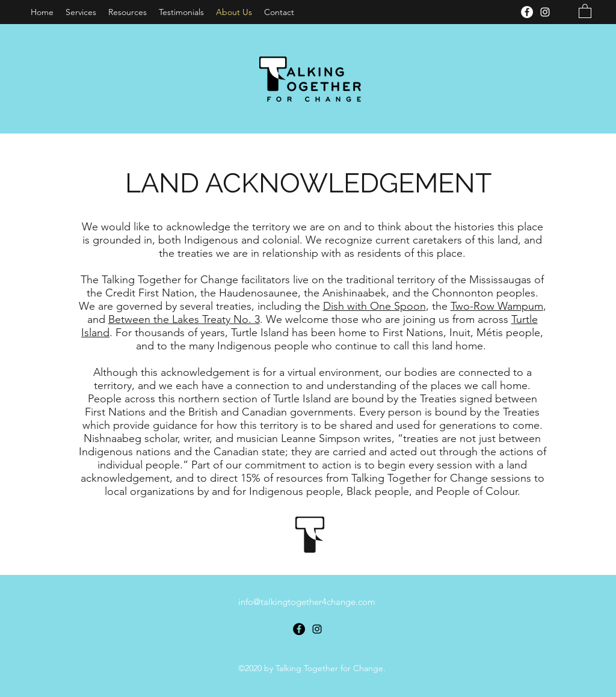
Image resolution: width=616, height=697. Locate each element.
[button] (585, 11)
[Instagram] (545, 12)
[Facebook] (527, 12)
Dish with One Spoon (374, 306)
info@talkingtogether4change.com (307, 602)
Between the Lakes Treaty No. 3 (184, 319)
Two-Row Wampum (497, 306)
